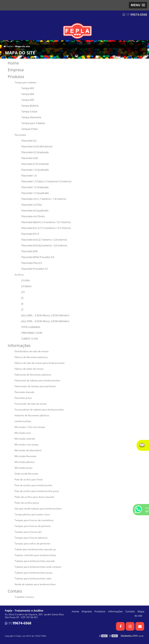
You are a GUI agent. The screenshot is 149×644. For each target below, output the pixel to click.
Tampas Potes (29, 129)
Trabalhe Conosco (24, 597)
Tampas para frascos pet (28, 532)
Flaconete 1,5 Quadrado (35, 193)
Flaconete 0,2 (29, 141)
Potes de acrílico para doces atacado (34, 497)
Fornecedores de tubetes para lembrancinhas (39, 410)
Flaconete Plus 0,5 (32, 263)
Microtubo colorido (25, 439)
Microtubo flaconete (25, 456)
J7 (22, 309)
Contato (15, 591)
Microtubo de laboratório (28, 450)
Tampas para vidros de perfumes (32, 544)
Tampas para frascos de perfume (33, 526)
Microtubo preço (23, 468)
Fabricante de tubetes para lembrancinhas (37, 380)
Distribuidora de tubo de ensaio (32, 351)
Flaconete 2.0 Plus (32, 205)
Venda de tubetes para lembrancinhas (35, 584)
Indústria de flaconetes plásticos (32, 415)
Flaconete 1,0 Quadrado (35, 170)
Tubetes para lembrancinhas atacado (35, 561)
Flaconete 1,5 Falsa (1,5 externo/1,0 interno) (46, 181)
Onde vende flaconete (26, 474)
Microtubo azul (23, 433)
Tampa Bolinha (30, 106)
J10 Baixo (26, 286)
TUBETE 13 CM (30, 339)
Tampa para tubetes (26, 82)
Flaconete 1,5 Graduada (35, 187)
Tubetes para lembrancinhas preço (33, 573)
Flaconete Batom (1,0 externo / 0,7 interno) (46, 222)
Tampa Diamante (31, 117)
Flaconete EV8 (29, 251)
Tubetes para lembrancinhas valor (33, 578)
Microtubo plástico (25, 462)
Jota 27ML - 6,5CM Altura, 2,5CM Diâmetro (45, 321)
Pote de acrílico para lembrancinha (33, 485)
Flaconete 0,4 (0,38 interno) (37, 146)
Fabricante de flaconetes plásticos (33, 375)
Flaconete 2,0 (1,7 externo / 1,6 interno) (44, 199)
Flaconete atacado (24, 392)
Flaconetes (20, 135)
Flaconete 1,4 (29, 176)
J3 (22, 298)
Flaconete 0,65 (30, 158)
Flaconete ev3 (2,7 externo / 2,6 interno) (44, 240)
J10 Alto (26, 280)
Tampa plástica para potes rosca (32, 514)
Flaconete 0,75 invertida (35, 164)
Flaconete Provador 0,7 (35, 269)
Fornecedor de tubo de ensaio (31, 404)
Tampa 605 (28, 100)
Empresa (16, 70)
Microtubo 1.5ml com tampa (30, 427)
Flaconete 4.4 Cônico (33, 216)
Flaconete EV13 (30, 234)
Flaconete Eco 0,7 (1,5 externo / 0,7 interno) (46, 228)
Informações (19, 345)
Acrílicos (19, 275)
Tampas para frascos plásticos (31, 538)
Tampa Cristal (29, 111)
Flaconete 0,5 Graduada (35, 152)
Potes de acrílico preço (27, 503)
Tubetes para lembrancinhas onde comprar (38, 567)
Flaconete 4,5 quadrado (35, 210)
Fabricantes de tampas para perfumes (35, 386)
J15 (23, 292)
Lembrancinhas (23, 421)
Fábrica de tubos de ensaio (29, 369)
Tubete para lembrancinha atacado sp (35, 549)
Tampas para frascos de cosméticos (34, 520)
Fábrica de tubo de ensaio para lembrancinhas (40, 363)
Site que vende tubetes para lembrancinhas (38, 509)
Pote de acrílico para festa (29, 479)
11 (135, 15)
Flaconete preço (23, 398)
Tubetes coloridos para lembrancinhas (35, 555)
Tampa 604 (28, 94)
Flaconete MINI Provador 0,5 (38, 257)
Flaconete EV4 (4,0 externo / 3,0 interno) (44, 245)
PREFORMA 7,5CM (32, 333)
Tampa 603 (28, 88)
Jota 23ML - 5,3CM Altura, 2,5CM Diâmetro (45, 315)
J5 (22, 304)
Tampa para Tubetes (33, 123)
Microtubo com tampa (26, 445)
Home (13, 63)
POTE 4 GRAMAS (31, 327)
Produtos (16, 77)
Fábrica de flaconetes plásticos (31, 357)
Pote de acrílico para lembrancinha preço (37, 491)
